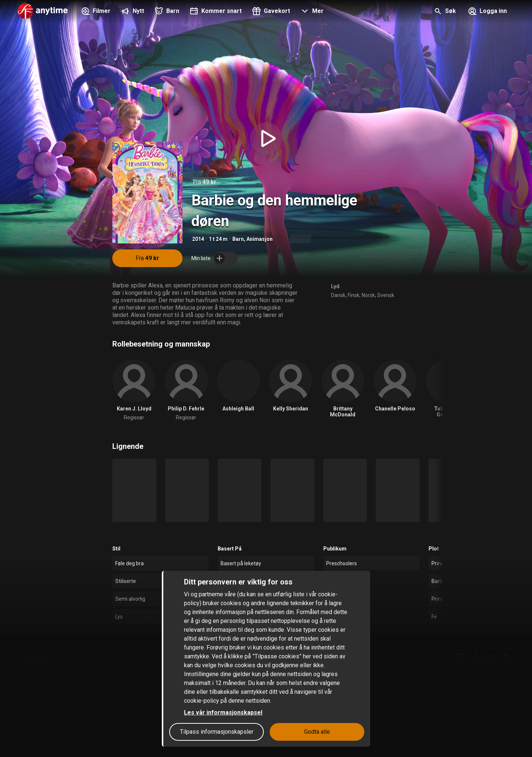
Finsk (354, 295)
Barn (238, 239)
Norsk (368, 295)
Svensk (386, 295)
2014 (198, 239)
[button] (311, 12)
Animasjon (260, 239)
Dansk (338, 295)
